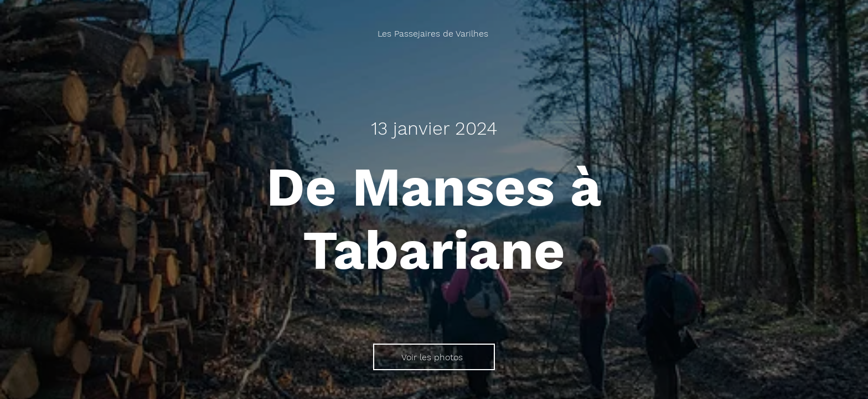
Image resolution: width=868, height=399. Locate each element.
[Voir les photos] (434, 357)
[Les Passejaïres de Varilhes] (434, 34)
